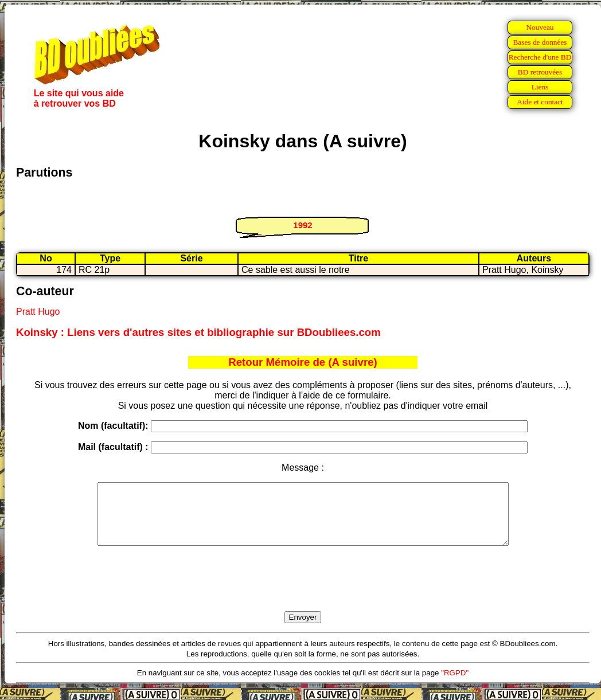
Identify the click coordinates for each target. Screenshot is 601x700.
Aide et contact (540, 102)
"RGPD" (455, 685)
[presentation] (303, 592)
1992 (303, 225)
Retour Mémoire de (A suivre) (303, 362)
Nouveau (540, 27)
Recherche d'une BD (540, 57)
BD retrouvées (540, 72)
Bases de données (540, 42)
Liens (540, 87)
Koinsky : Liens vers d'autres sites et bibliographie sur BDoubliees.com (198, 332)
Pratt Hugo (38, 312)
